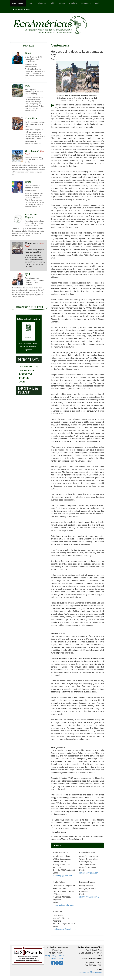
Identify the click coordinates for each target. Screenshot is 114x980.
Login (98, 3)
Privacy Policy (50, 956)
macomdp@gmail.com (63, 876)
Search (31, 3)
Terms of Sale (57, 958)
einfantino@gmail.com (89, 873)
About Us (42, 3)
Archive (62, 3)
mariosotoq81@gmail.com (64, 929)
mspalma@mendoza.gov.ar (65, 905)
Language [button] (86, 3)
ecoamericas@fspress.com (91, 972)
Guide (52, 3)
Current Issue (18, 3)
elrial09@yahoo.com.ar (89, 897)
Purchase (73, 3)
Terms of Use (63, 956)
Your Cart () (21, 10)
